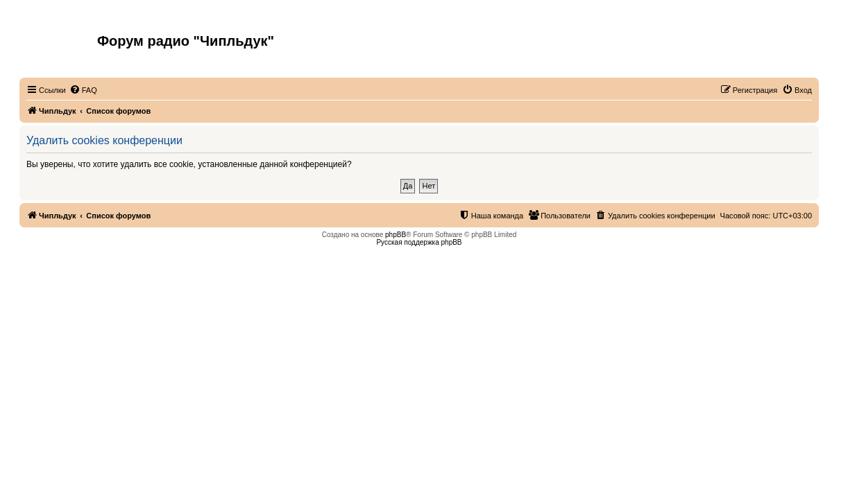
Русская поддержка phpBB (419, 242)
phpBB (396, 235)
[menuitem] (83, 90)
